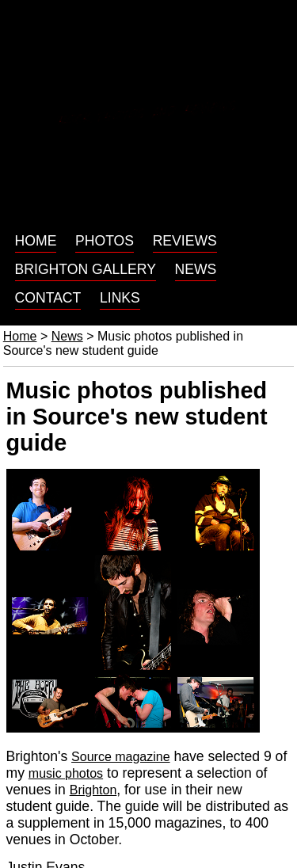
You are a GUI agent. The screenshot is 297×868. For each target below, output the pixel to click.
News (196, 269)
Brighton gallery (86, 269)
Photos (105, 241)
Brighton (93, 790)
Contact (48, 298)
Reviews (185, 241)
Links (120, 298)
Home (36, 241)
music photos (66, 773)
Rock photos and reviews (148, 112)
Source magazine (121, 757)
